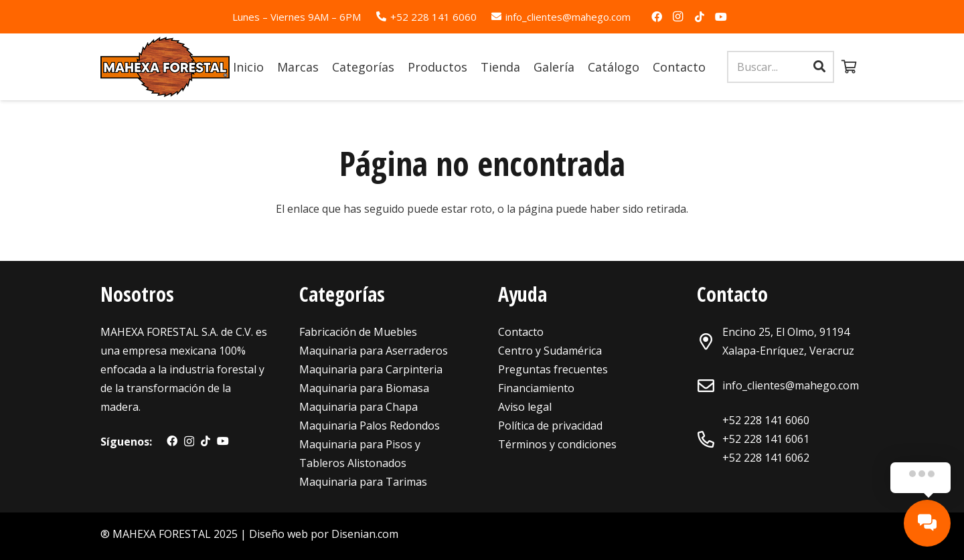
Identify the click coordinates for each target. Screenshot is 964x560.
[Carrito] (849, 67)
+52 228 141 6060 (766, 420)
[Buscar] (819, 67)
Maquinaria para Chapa (358, 407)
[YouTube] (721, 17)
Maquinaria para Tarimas (363, 482)
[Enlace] (165, 67)
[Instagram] (678, 17)
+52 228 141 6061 (766, 439)
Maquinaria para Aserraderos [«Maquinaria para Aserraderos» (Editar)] (374, 351)
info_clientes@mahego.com (791, 385)
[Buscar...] (781, 67)
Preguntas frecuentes (553, 369)
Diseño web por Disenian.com (324, 534)
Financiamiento (536, 388)
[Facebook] (657, 17)
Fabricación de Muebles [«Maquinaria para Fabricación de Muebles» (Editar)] (358, 332)
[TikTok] (700, 17)
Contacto (521, 332)
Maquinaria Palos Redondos (370, 426)
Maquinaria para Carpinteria (371, 369)
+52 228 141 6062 (766, 458)
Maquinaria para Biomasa (364, 388)
